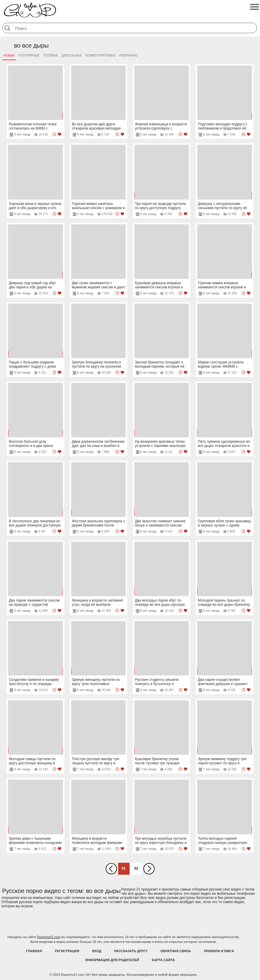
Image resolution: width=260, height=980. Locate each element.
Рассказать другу (131, 951)
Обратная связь (176, 951)
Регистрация (67, 951)
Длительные (72, 55)
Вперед (149, 869)
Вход (97, 951)
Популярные (29, 55)
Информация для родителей (112, 960)
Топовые (50, 55)
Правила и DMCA (219, 951)
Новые (9, 55)
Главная (34, 951)
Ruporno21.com (49, 937)
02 (136, 868)
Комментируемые (101, 55)
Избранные (128, 55)
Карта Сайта (163, 960)
